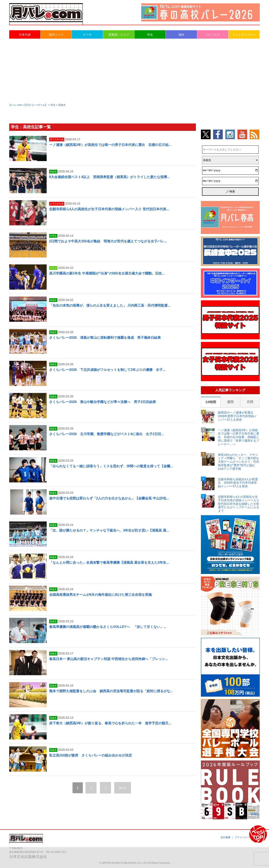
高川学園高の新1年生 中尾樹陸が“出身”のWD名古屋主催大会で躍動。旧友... (107, 273)
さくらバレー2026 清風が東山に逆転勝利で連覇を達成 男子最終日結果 (105, 338)
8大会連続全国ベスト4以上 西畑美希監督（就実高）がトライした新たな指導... (110, 177)
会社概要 (225, 837)
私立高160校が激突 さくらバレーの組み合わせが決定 (91, 755)
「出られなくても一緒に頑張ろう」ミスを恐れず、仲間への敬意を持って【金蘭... (111, 466)
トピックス (213, 35)
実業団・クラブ (119, 35)
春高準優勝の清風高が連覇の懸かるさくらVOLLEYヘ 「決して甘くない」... (108, 627)
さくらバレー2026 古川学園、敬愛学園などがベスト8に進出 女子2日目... (107, 434)
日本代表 (25, 35)
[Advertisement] (134, 71)
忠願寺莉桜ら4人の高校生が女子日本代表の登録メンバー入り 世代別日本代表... (109, 209)
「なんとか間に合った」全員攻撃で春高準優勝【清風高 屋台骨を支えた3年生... (109, 563)
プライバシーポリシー (247, 837)
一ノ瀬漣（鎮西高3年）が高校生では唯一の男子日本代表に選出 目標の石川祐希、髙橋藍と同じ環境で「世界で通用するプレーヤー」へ (239, 437)
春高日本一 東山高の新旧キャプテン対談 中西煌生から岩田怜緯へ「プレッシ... (109, 659)
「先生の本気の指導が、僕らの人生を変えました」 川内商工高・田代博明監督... (110, 305)
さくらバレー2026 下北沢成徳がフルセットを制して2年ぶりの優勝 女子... (107, 370)
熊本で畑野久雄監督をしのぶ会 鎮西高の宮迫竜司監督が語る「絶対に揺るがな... (111, 691)
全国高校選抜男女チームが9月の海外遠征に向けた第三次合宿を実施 (101, 595)
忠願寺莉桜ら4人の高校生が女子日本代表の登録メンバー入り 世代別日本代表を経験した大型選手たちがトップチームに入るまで (239, 504)
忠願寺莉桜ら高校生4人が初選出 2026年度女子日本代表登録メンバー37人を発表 (238, 483)
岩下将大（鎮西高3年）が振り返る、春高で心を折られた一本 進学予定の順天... (110, 723)
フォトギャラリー (244, 35)
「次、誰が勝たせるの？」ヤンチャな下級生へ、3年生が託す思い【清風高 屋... (109, 530)
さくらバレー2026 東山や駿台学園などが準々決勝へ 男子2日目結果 (103, 402)
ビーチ (87, 35)
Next (123, 788)
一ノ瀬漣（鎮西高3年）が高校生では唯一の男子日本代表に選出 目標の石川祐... (110, 145)
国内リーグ (56, 35)
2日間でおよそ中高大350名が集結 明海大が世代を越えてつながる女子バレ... (108, 241)
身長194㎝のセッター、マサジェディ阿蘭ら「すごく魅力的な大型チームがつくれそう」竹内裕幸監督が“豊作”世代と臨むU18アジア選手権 (239, 462)
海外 (181, 35)
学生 (150, 35)
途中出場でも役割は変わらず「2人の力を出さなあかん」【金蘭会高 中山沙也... (109, 498)
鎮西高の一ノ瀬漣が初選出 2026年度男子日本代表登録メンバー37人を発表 (237, 416)
